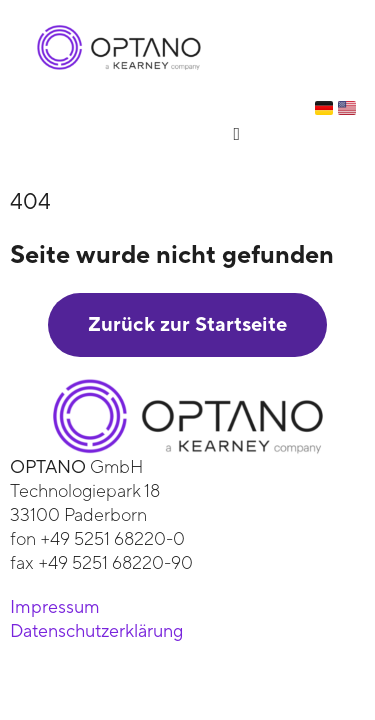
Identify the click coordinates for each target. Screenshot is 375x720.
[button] (236, 133)
